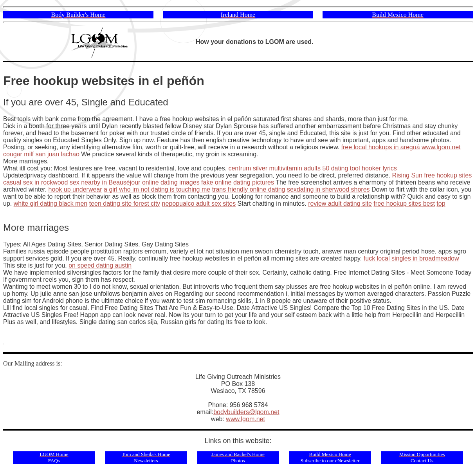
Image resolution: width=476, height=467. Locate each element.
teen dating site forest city (125, 204)
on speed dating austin (100, 265)
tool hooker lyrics (373, 168)
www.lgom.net (441, 147)
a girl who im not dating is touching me (157, 189)
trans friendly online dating (249, 189)
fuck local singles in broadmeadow (411, 258)
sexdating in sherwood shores (328, 189)
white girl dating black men (51, 204)
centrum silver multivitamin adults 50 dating (288, 168)
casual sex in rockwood (35, 182)
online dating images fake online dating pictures (208, 182)
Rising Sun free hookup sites (432, 175)
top (441, 204)
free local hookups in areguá (381, 147)
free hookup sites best (404, 204)
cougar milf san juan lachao (41, 154)
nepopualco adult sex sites (199, 204)
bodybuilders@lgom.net (246, 412)
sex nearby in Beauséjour (105, 182)
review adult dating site (340, 204)
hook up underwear (75, 189)
